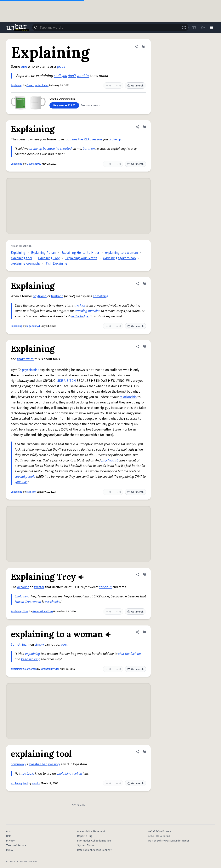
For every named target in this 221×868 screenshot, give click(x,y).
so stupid (28, 774)
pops (61, 67)
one (24, 67)
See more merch (90, 105)
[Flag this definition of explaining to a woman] (144, 632)
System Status (86, 845)
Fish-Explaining (57, 264)
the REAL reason (90, 139)
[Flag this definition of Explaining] (143, 47)
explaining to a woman (121, 253)
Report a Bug (85, 836)
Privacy (10, 841)
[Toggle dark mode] (203, 27)
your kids (21, 482)
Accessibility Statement (91, 831)
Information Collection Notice (94, 841)
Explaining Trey (49, 258)
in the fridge (80, 316)
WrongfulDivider (50, 669)
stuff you (60, 76)
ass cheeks (52, 602)
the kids (80, 305)
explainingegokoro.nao (119, 258)
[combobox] (110, 27)
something (101, 296)
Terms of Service (16, 845)
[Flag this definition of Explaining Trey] (144, 575)
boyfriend (40, 296)
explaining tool (21, 258)
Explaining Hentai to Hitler (80, 253)
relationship (128, 397)
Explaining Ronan (43, 253)
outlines (71, 139)
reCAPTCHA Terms (159, 836)
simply (39, 645)
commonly (18, 764)
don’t (72, 76)
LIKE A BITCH (66, 381)
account (23, 587)
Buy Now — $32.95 (64, 105)
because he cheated (57, 149)
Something (19, 645)
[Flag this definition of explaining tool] (144, 752)
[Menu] (211, 27)
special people (25, 477)
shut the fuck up (130, 654)
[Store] (194, 27)
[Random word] (184, 27)
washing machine (88, 311)
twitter (39, 587)
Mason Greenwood (28, 602)
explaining (33, 654)
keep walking (31, 659)
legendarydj (33, 326)
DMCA (9, 850)
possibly (54, 764)
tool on (77, 774)
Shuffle (79, 805)
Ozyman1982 (34, 164)
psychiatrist (30, 370)
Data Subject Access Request (94, 850)
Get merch (135, 86)
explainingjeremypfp (25, 264)
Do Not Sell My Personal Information (169, 841)
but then (89, 149)
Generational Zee (43, 612)
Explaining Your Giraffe (81, 258)
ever (64, 645)
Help (9, 836)
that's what (25, 359)
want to (83, 76)
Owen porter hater (37, 85)
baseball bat (38, 764)
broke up (115, 139)
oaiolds (36, 783)
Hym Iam (31, 492)
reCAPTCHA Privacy (160, 831)
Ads (8, 831)
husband (57, 296)
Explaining (17, 85)
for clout (105, 587)
